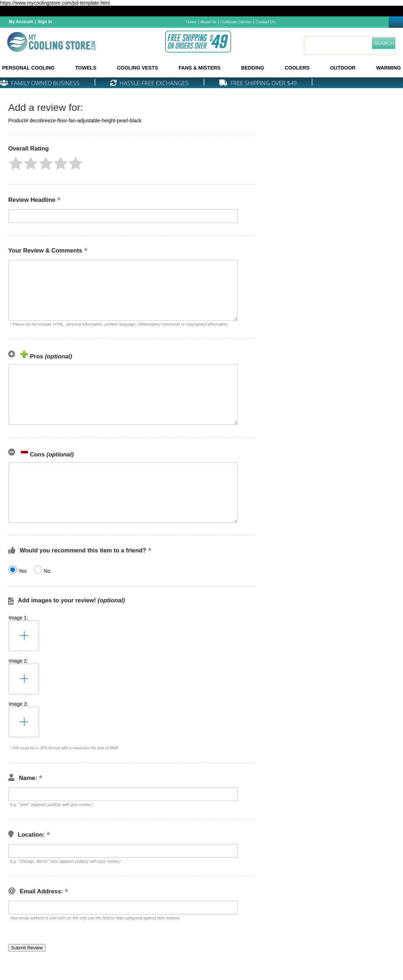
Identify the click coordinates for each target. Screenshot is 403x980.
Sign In (45, 22)
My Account (21, 22)
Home (191, 22)
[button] (16, 163)
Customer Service (236, 22)
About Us (208, 22)
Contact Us (265, 22)
